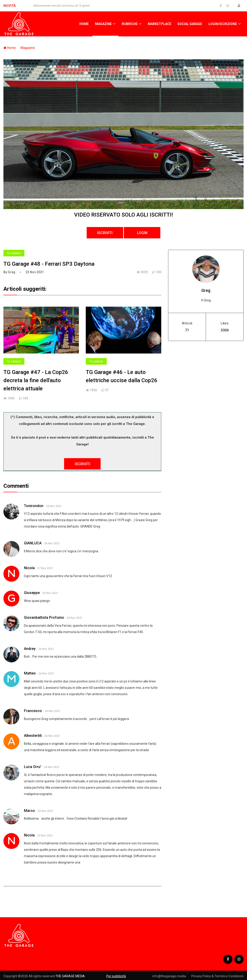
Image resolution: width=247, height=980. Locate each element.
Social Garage (190, 24)
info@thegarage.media (169, 976)
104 (24, 398)
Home (84, 24)
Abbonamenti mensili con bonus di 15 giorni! (61, 6)
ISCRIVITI (105, 233)
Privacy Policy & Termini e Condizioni (217, 976)
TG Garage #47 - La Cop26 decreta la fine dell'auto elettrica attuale (36, 380)
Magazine (103, 24)
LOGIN (142, 233)
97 (105, 390)
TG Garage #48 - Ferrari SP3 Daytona (49, 264)
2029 (142, 272)
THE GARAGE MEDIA (70, 976)
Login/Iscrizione (223, 24)
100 (157, 272)
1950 (91, 390)
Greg (206, 290)
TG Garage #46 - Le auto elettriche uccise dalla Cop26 (122, 376)
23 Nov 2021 (35, 272)
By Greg (9, 272)
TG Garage (14, 253)
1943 (9, 398)
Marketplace (160, 24)
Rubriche (130, 24)
